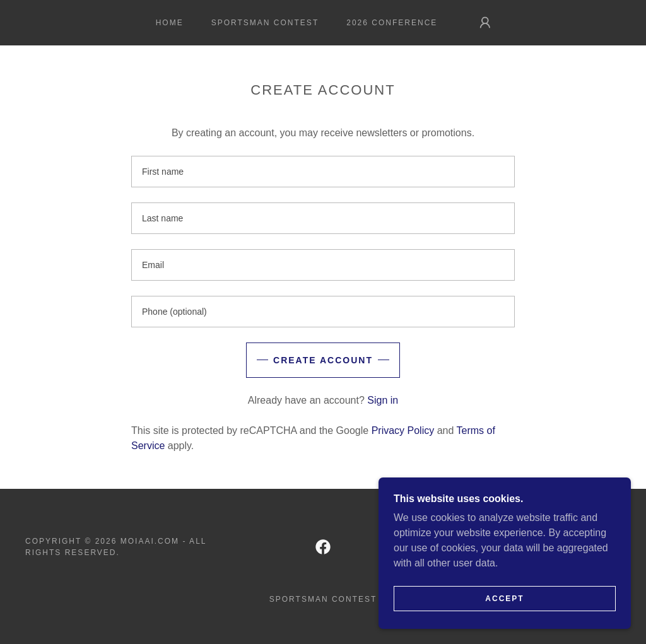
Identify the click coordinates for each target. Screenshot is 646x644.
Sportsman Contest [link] (265, 23)
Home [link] (170, 23)
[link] (323, 547)
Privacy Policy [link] (403, 430)
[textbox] (323, 172)
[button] (485, 23)
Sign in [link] (383, 400)
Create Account (323, 360)
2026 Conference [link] (392, 23)
